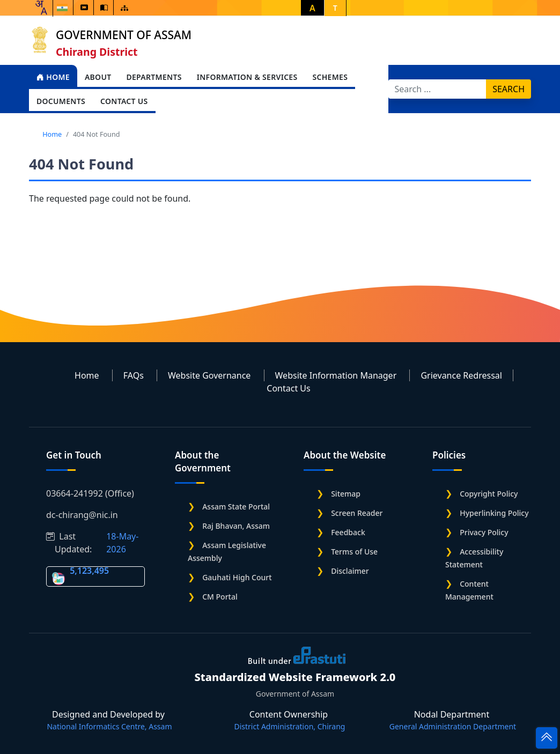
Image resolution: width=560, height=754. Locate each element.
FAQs (134, 375)
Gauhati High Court (237, 577)
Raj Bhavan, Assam (236, 526)
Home (53, 77)
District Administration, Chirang (290, 726)
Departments (154, 77)
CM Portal (220, 597)
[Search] (438, 89)
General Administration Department (453, 726)
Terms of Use (354, 552)
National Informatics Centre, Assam (109, 726)
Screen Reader (357, 513)
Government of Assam (124, 35)
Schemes (330, 77)
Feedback (348, 532)
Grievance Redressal (461, 375)
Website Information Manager (336, 375)
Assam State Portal (236, 507)
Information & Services (247, 77)
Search (509, 89)
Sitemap (346, 494)
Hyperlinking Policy (494, 513)
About (98, 77)
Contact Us (124, 101)
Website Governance (209, 375)
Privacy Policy (484, 532)
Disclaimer (350, 571)
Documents (61, 101)
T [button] (335, 8)
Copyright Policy (489, 494)
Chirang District (97, 52)
